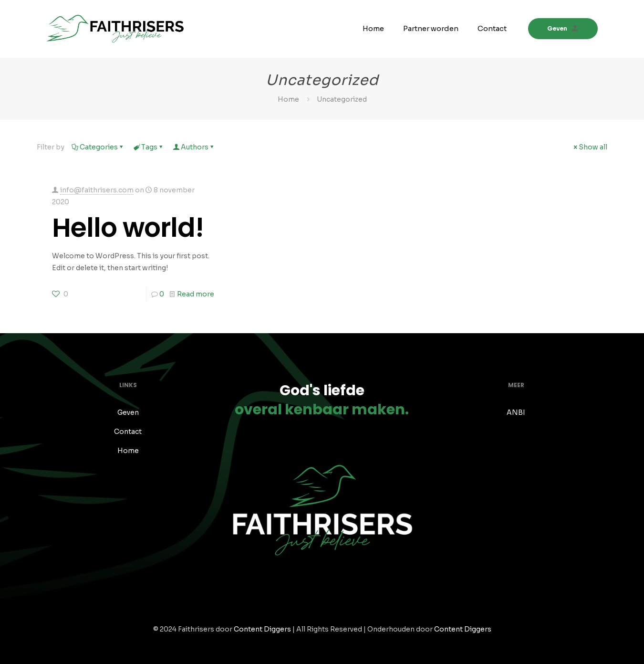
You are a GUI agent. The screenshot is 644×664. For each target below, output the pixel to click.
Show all (590, 147)
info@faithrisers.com (97, 190)
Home (288, 99)
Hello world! (128, 227)
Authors (194, 147)
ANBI (516, 412)
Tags (149, 147)
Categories (98, 147)
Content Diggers (262, 629)
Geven (563, 28)
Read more (196, 294)
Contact (128, 432)
